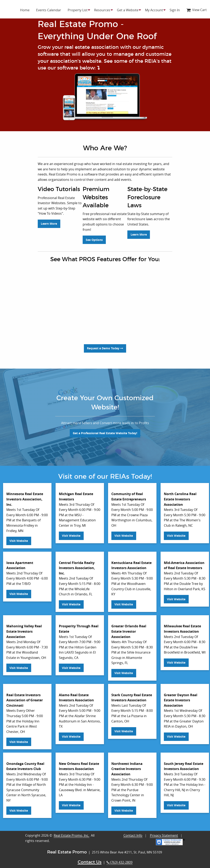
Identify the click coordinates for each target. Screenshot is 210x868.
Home (25, 10)
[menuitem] (25, 10)
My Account (154, 10)
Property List (78, 10)
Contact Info (133, 832)
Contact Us (90, 859)
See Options (94, 237)
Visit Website (19, 538)
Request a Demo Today (105, 345)
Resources (102, 10)
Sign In (175, 10)
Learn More (49, 237)
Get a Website (128, 10)
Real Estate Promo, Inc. (71, 832)
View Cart (197, 10)
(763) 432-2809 (120, 859)
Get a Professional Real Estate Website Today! (105, 430)
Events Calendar (49, 10)
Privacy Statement (164, 832)
